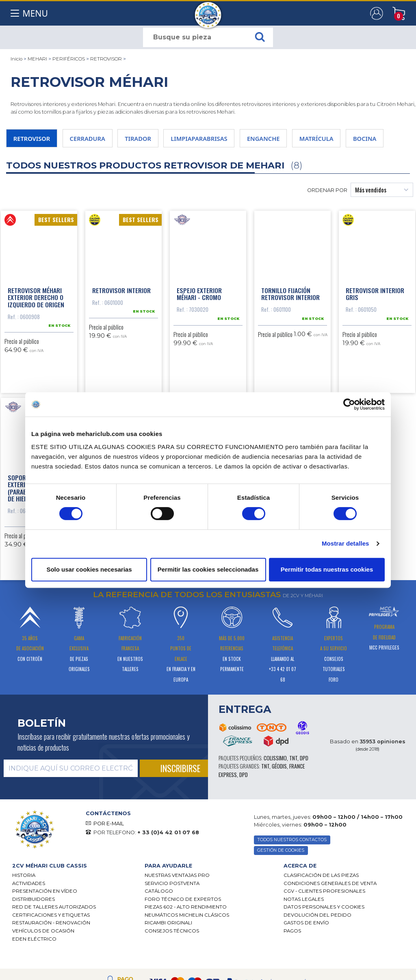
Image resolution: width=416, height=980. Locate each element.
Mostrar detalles (346, 543)
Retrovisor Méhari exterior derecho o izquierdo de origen (36, 298)
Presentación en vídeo (45, 922)
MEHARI (37, 59)
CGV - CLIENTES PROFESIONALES (324, 922)
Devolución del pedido (317, 945)
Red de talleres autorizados (54, 938)
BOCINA (369, 138)
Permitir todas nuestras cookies (327, 569)
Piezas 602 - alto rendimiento (186, 938)
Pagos (292, 961)
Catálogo (159, 922)
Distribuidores (34, 930)
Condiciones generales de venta (330, 914)
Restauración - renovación (51, 954)
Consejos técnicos (172, 961)
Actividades (29, 914)
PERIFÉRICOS (69, 59)
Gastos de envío (306, 954)
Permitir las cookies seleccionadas (208, 569)
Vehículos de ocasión (43, 961)
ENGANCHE (266, 138)
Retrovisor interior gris (375, 295)
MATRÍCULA (320, 138)
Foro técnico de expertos (183, 930)
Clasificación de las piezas (321, 906)
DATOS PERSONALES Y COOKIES (324, 938)
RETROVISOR (106, 59)
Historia (24, 906)
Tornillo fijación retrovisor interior (290, 295)
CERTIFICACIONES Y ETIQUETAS (51, 945)
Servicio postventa (172, 914)
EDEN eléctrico (34, 969)
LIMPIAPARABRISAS (201, 138)
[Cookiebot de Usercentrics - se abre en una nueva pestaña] (349, 404)
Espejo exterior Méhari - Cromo (199, 295)
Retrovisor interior (121, 291)
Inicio (16, 59)
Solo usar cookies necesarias (89, 569)
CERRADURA (88, 138)
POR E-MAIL (109, 854)
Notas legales (304, 930)
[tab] (72, 896)
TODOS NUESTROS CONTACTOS (292, 870)
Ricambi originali (168, 954)
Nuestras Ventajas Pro (177, 906)
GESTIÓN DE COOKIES (281, 881)
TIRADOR (140, 138)
